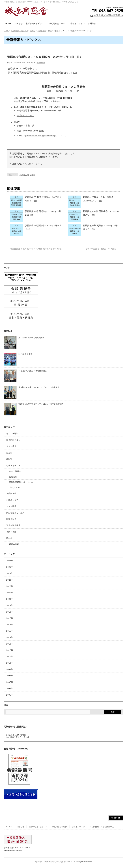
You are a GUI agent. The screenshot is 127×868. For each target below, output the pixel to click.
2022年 (10, 586)
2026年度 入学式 (25, 354)
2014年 (10, 637)
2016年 (10, 625)
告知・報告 (11, 446)
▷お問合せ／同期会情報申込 (102, 827)
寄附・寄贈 (11, 532)
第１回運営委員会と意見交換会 (31, 338)
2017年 (10, 618)
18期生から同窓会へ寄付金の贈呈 (32, 371)
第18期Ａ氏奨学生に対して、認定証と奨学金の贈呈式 (41, 404)
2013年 (10, 644)
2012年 (10, 650)
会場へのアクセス (25, 115)
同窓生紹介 (11, 519)
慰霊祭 (9, 453)
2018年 (10, 612)
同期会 (9, 538)
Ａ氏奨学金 (11, 493)
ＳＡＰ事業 (11, 506)
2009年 (10, 669)
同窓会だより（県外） (16, 513)
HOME (9, 827)
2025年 (10, 567)
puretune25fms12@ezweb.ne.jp (41, 136)
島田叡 (9, 459)
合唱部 (32, 175)
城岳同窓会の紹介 (60, 827)
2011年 (10, 657)
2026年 (10, 561)
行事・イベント (13, 466)
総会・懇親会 (15, 471)
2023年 (10, 580)
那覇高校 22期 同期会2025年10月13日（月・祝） (19, 736)
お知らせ (20, 827)
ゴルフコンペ (15, 488)
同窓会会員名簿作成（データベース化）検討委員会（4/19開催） (35, 249)
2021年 (10, 593)
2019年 (10, 605)
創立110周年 (12, 434)
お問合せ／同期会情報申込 (108, 15)
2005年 (10, 695)
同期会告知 (41, 63)
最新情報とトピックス (38, 827)
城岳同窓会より (13, 440)
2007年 (10, 682)
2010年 (10, 663)
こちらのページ (30, 164)
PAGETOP (116, 818)
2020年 (10, 599)
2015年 (10, 631)
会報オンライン (78, 827)
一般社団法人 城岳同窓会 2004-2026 (60, 862)
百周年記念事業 (13, 525)
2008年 (10, 676)
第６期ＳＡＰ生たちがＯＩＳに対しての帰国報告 (39, 387)
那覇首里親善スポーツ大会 (21, 482)
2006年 (10, 689)
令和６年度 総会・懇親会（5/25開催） (103, 249)
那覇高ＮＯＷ (12, 500)
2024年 (10, 573)
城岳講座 (13, 477)
